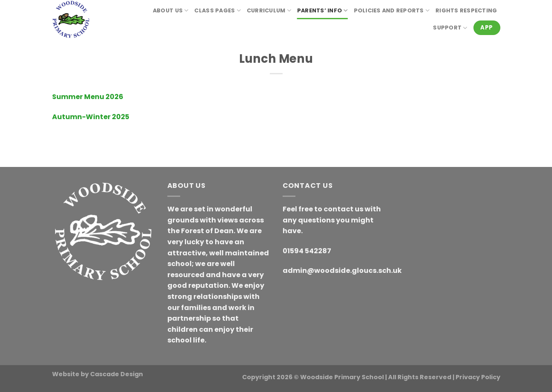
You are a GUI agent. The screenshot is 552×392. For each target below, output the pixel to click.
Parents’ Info (323, 10)
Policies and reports (392, 10)
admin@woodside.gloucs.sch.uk (342, 271)
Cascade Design (117, 374)
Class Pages (217, 10)
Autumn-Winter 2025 (91, 117)
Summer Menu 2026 (88, 97)
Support (450, 28)
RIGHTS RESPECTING (466, 10)
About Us (171, 10)
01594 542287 (307, 251)
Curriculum (269, 10)
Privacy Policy (478, 377)
